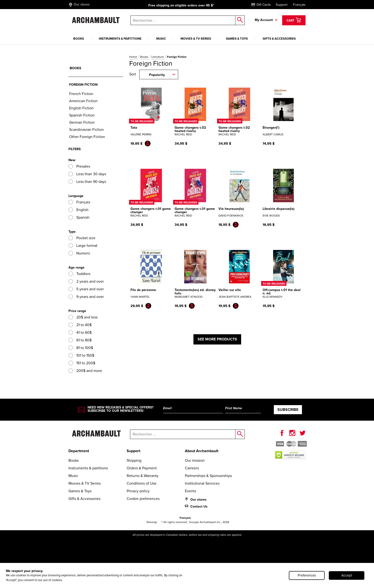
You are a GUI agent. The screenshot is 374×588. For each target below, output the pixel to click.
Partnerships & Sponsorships (208, 476)
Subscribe (288, 410)
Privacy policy (138, 491)
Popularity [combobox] (157, 75)
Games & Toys (237, 39)
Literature (158, 57)
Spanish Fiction (82, 115)
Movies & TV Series (196, 39)
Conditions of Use (142, 483)
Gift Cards (261, 5)
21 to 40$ (80, 325)
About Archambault (202, 451)
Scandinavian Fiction (86, 130)
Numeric (79, 253)
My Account (264, 20)
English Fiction (81, 108)
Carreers (192, 468)
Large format (83, 246)
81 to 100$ (81, 348)
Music (161, 39)
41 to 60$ (80, 332)
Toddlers (79, 274)
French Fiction (81, 94)
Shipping (134, 460)
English (78, 210)
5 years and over (86, 289)
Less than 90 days (87, 182)
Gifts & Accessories (279, 39)
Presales (79, 166)
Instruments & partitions (120, 39)
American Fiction (83, 101)
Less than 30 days (87, 174)
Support (282, 5)
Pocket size (82, 238)
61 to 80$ (80, 340)
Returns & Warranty (143, 476)
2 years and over (86, 281)
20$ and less (83, 317)
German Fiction (82, 122)
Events (190, 491)
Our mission (195, 460)
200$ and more (85, 371)
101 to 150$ (81, 355)
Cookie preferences (143, 499)
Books (79, 39)
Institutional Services (202, 483)
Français (299, 5)
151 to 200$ (82, 363)
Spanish (79, 217)
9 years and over (86, 297)
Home (134, 57)
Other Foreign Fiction (87, 137)
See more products (217, 339)
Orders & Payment (142, 468)
